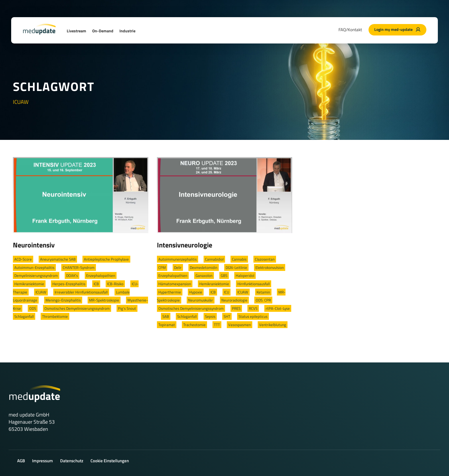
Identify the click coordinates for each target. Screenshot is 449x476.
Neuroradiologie (234, 300)
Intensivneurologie (185, 245)
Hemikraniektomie (29, 284)
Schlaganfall (24, 316)
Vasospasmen (240, 325)
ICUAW (41, 292)
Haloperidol (245, 275)
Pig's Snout (127, 308)
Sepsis (210, 316)
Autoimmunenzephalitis (178, 259)
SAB (166, 316)
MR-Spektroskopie (104, 300)
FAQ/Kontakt (350, 30)
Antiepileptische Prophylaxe (106, 259)
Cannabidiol (214, 259)
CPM (162, 267)
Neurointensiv (34, 245)
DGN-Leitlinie (236, 267)
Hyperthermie (170, 292)
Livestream (76, 31)
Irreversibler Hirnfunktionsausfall (81, 292)
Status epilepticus (253, 316)
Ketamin (263, 292)
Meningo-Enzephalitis (63, 300)
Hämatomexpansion (175, 284)
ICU (227, 292)
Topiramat (167, 325)
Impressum (43, 461)
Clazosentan (265, 259)
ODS (33, 308)
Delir (178, 267)
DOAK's (72, 275)
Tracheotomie (194, 325)
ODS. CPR (263, 300)
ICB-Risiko (115, 284)
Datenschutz (72, 461)
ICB (96, 284)
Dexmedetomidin (204, 267)
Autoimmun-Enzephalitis (34, 267)
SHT (227, 316)
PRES (236, 308)
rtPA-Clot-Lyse (278, 308)
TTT (217, 325)
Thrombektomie (55, 316)
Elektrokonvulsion (270, 267)
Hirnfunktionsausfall (254, 284)
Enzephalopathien (101, 275)
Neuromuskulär (201, 300)
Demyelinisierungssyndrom (36, 275)
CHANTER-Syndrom (79, 267)
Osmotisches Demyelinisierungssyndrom (77, 308)
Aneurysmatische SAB (58, 259)
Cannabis (239, 259)
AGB (21, 461)
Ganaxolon (204, 275)
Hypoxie (196, 292)
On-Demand (103, 31)
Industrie (127, 31)
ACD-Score (23, 259)
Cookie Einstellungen (110, 461)
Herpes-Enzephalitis (69, 284)
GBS (224, 275)
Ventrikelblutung (273, 325)
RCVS (253, 308)
